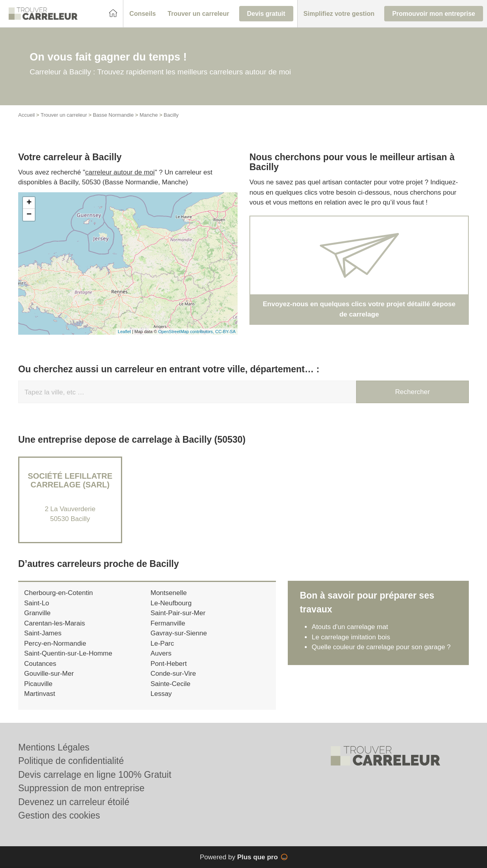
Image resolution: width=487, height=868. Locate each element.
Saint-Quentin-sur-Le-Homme (68, 653)
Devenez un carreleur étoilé (74, 802)
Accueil (26, 115)
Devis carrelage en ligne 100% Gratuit (95, 775)
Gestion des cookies (59, 815)
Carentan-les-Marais (55, 623)
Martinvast (40, 694)
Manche (149, 115)
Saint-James (43, 633)
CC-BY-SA (225, 332)
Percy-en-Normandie (55, 643)
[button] (143, 14)
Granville (37, 613)
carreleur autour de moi (120, 172)
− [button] (29, 215)
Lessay (161, 694)
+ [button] (29, 203)
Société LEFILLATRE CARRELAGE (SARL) (70, 480)
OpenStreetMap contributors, (187, 332)
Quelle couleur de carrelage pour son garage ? (381, 647)
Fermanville (168, 623)
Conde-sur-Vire (173, 674)
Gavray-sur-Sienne (179, 633)
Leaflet (124, 332)
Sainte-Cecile (171, 684)
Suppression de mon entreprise (81, 788)
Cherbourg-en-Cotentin (59, 593)
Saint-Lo (37, 603)
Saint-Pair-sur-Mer (178, 613)
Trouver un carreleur (64, 115)
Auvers (161, 653)
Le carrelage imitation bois (351, 637)
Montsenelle (169, 593)
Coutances (40, 664)
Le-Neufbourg (171, 603)
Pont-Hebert (169, 664)
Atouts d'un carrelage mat (350, 627)
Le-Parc (162, 643)
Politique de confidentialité (71, 761)
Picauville (38, 684)
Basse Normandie (113, 115)
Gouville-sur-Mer (49, 674)
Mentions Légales (54, 747)
